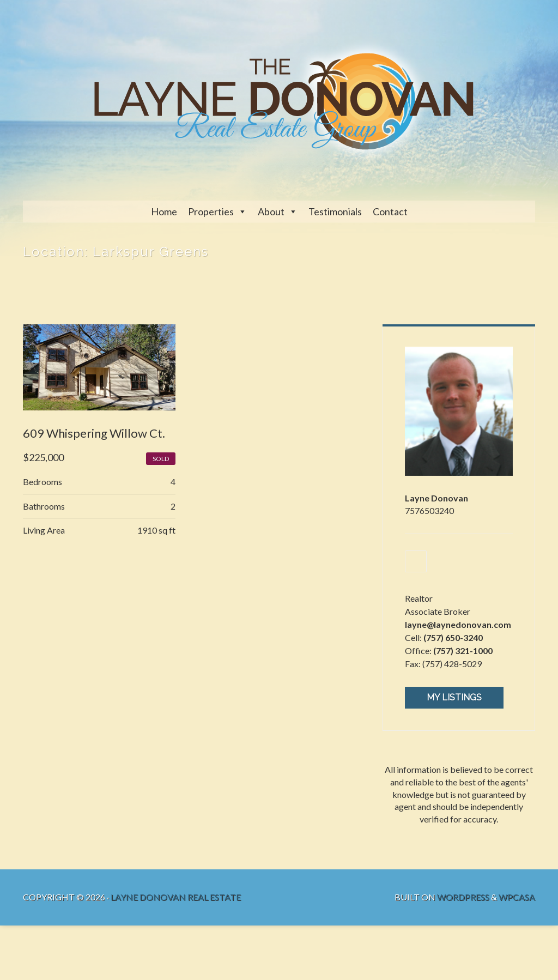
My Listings (454, 697)
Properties (211, 211)
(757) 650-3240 (453, 637)
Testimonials (335, 211)
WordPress (463, 897)
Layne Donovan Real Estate (176, 897)
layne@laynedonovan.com (458, 624)
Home (164, 211)
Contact (390, 211)
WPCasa (517, 897)
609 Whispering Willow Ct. (94, 433)
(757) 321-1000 (463, 651)
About (271, 211)
